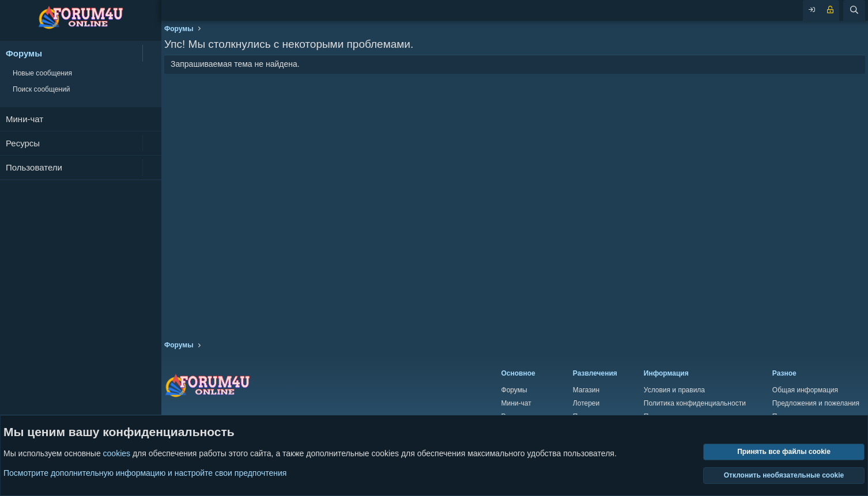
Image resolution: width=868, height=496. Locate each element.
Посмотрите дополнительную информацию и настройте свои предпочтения (145, 473)
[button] (152, 53)
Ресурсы (23, 143)
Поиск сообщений (41, 89)
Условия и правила (674, 390)
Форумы (24, 53)
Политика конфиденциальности (695, 403)
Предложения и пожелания (816, 403)
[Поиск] (854, 10)
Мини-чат (24, 119)
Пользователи (34, 167)
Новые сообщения (42, 73)
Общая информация (805, 390)
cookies (117, 454)
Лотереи (586, 403)
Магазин (586, 390)
